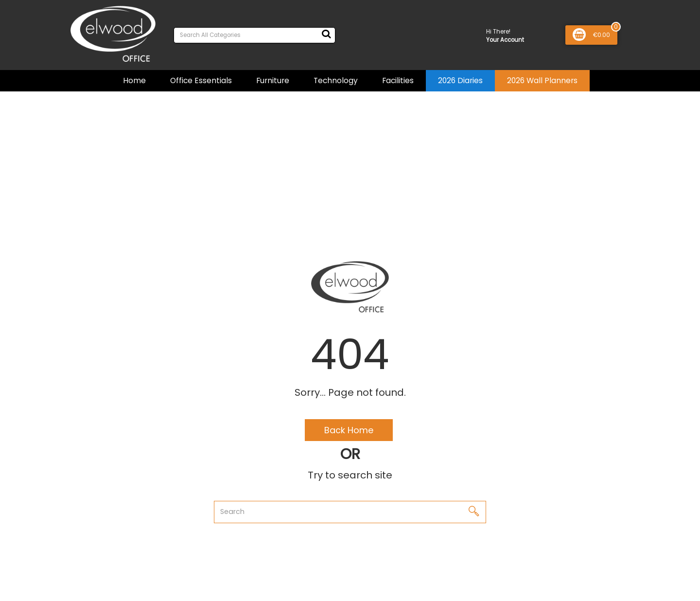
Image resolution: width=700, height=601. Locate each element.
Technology (336, 80)
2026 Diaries (460, 80)
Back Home (349, 430)
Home (134, 80)
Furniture (273, 80)
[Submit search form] (326, 34)
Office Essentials (201, 80)
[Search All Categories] (254, 35)
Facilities (398, 80)
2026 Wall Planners (542, 80)
